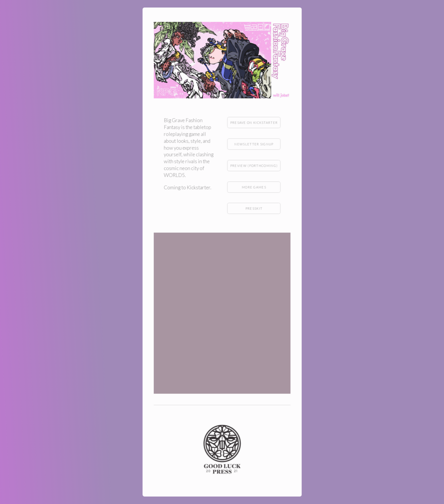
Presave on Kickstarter (254, 123)
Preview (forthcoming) (254, 166)
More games (254, 187)
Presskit (254, 209)
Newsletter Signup (254, 144)
